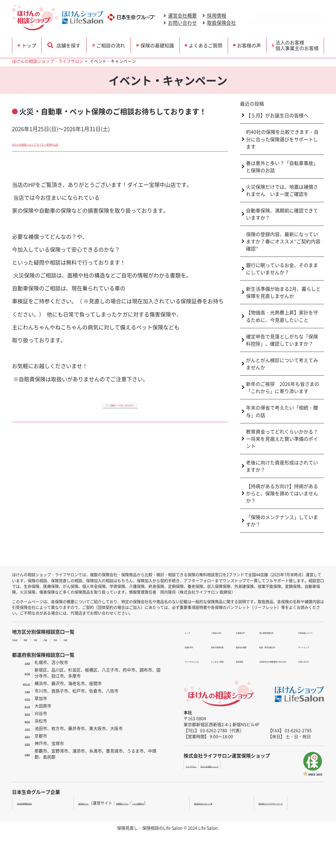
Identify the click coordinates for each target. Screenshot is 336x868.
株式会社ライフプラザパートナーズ (288, 803)
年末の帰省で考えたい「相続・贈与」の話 (282, 411)
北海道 (18, 639)
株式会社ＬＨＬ (79, 803)
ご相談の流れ (110, 44)
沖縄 (94, 639)
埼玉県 (24, 698)
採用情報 (217, 16)
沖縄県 (24, 754)
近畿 (64, 639)
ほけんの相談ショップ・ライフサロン (48, 61)
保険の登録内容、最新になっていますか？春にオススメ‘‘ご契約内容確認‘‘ (283, 241)
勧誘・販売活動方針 (239, 661)
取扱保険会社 (221, 23)
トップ (32, 44)
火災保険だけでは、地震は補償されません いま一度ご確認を (282, 190)
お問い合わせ (182, 23)
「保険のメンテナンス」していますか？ (282, 521)
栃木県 (24, 706)
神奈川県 (22, 683)
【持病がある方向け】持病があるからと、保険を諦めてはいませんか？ (282, 493)
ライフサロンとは (200, 646)
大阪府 (24, 728)
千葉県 (24, 691)
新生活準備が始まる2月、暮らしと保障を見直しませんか (283, 292)
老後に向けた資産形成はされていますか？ (282, 466)
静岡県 (24, 721)
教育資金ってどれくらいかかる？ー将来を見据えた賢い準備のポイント (282, 439)
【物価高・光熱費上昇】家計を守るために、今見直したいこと (282, 316)
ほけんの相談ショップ (236, 765)
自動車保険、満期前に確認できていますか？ (282, 214)
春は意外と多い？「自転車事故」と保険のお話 (282, 167)
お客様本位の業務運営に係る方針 (252, 668)
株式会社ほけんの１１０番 (223, 803)
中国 (79, 639)
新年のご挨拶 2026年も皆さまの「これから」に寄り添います (283, 387)
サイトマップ (300, 639)
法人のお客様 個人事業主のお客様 (299, 44)
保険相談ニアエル (136, 803)
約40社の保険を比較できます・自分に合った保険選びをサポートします (282, 139)
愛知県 (24, 713)
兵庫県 (24, 743)
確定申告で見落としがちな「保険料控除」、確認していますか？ (282, 340)
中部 (50, 639)
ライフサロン (198, 765)
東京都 (24, 673)
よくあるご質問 (207, 44)
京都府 (24, 736)
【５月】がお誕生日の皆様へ (277, 115)
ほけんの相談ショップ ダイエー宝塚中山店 (64, 143)
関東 (35, 639)
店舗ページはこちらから (121, 404)
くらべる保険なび (171, 803)
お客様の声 (251, 44)
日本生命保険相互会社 (36, 803)
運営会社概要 (182, 16)
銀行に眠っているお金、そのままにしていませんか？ (282, 269)
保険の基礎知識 (158, 44)
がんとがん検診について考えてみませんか (282, 364)
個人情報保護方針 (237, 653)
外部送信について (304, 632)
